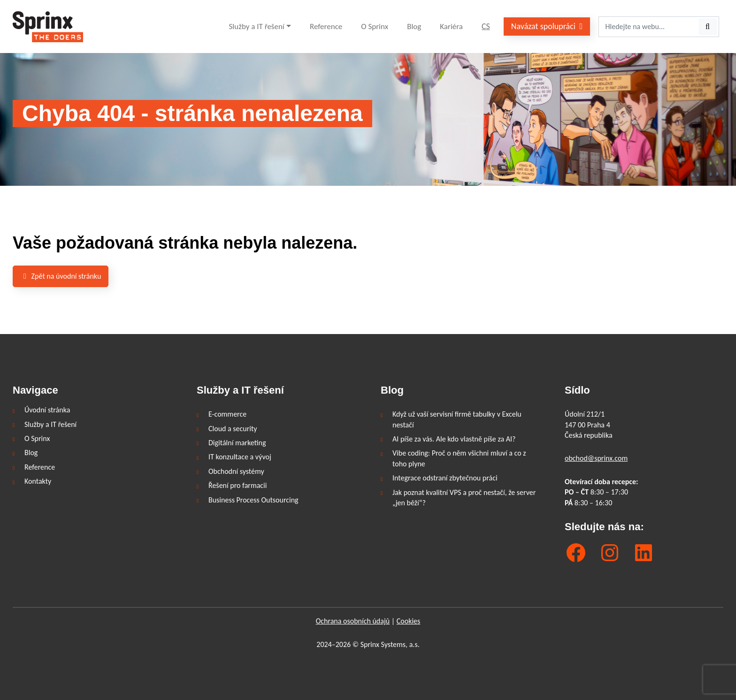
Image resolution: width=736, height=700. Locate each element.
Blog (414, 27)
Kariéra (451, 27)
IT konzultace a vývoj (240, 457)
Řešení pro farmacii (238, 485)
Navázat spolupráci (547, 26)
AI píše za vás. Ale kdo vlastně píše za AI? (454, 439)
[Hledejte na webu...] (648, 27)
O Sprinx (375, 27)
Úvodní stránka (47, 410)
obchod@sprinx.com (596, 458)
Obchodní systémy (236, 471)
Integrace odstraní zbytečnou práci (445, 478)
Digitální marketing (237, 443)
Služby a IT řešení (257, 27)
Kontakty (38, 481)
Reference (326, 27)
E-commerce (227, 414)
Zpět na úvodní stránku (61, 276)
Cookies (409, 621)
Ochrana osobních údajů (353, 621)
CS (486, 26)
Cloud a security (233, 429)
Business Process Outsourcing (253, 500)
